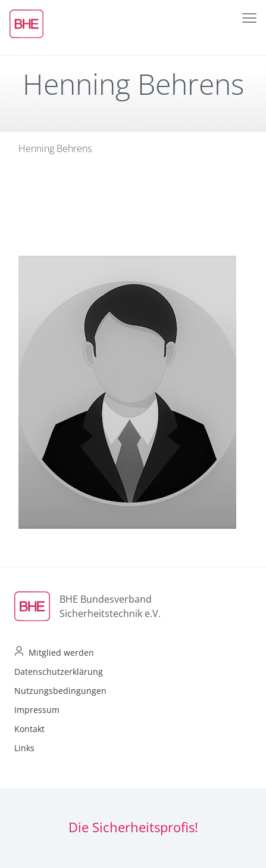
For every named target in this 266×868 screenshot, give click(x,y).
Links (24, 748)
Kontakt (29, 729)
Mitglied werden (61, 652)
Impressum (37, 710)
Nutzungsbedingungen (60, 691)
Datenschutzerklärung (59, 672)
